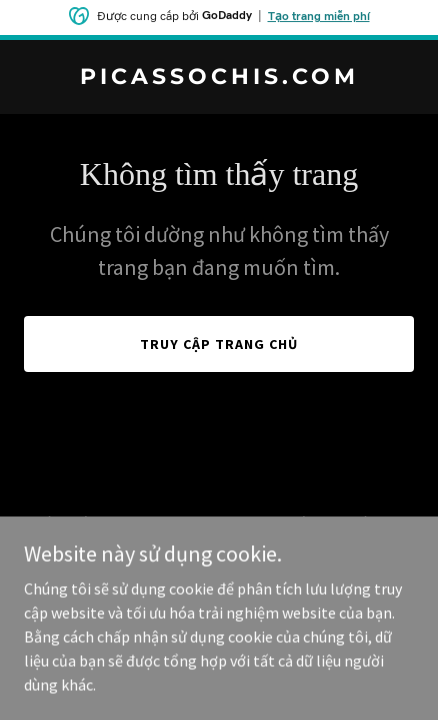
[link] (219, 78)
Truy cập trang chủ (219, 344)
